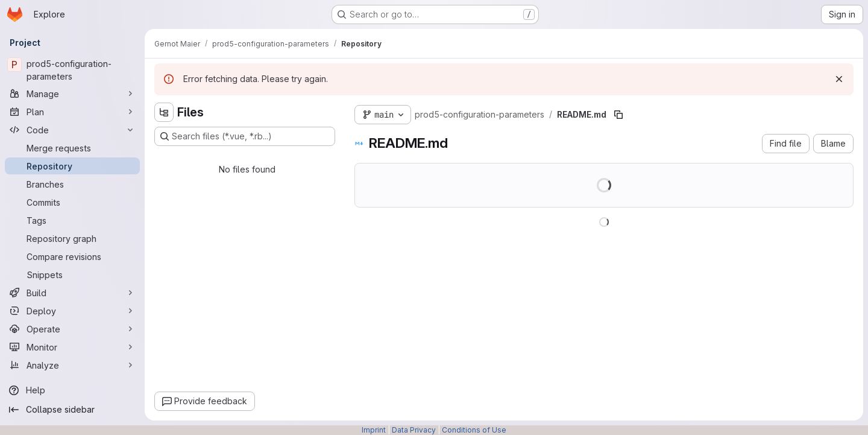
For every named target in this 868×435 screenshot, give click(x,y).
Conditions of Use (474, 430)
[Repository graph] (72, 238)
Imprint (374, 430)
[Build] (72, 293)
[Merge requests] (72, 148)
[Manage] (72, 94)
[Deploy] (72, 311)
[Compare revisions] (72, 256)
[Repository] (72, 166)
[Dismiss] (839, 79)
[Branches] (72, 184)
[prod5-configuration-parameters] (72, 70)
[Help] (72, 390)
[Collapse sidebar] (72, 410)
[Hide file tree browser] (164, 112)
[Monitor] (72, 347)
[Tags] (72, 220)
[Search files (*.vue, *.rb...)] (245, 136)
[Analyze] (72, 365)
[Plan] (72, 112)
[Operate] (72, 329)
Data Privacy (414, 430)
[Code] (72, 130)
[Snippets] (72, 275)
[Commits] (72, 202)
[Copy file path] (618, 115)
